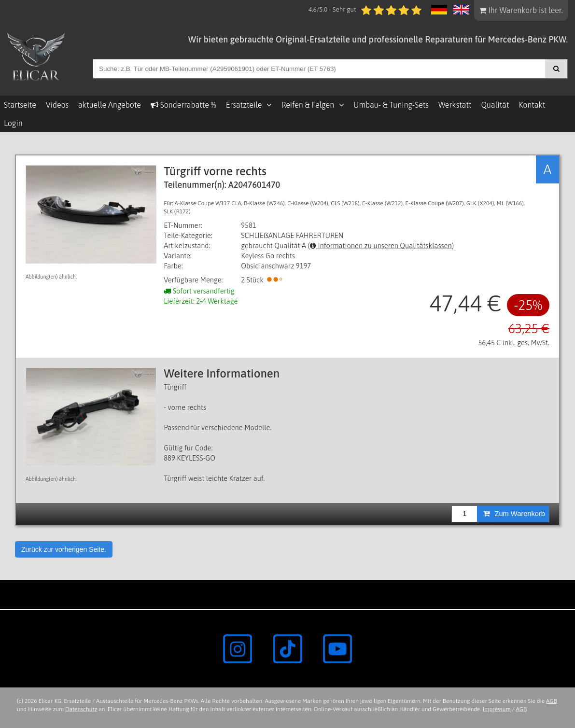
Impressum (497, 709)
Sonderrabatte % (183, 105)
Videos (57, 105)
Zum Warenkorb (514, 514)
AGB (552, 701)
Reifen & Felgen (308, 105)
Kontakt (532, 105)
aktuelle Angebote (110, 105)
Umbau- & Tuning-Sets (391, 105)
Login (13, 123)
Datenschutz (81, 709)
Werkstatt (455, 105)
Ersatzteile (244, 105)
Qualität (495, 105)
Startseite (20, 105)
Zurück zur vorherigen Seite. (64, 549)
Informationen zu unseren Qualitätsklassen (381, 245)
